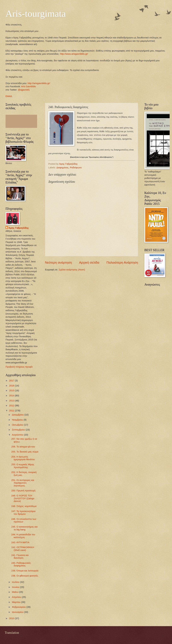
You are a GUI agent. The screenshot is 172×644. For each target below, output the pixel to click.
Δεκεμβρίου (18, 415)
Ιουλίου (16, 582)
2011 (12, 411)
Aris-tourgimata (36, 14)
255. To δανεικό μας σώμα (25, 452)
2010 (12, 618)
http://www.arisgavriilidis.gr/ (74, 54)
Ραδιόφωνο (76, 168)
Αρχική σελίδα (89, 262)
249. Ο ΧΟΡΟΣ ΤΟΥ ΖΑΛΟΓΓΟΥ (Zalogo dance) (23, 498)
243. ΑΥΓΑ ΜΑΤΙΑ (20, 542)
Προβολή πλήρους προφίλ (19, 367)
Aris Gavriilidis (28, 86)
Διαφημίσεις (63, 168)
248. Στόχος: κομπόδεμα (24, 506)
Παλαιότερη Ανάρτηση (122, 262)
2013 (12, 401)
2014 (12, 396)
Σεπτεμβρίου (19, 430)
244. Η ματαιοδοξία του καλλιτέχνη (23, 536)
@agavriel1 (24, 90)
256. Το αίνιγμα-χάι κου (23, 447)
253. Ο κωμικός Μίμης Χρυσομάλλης (23, 466)
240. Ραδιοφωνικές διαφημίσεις (21, 564)
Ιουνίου (16, 587)
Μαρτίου (16, 602)
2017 (12, 381)
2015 (12, 391)
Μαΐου (15, 592)
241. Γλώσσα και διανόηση (20, 557)
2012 (12, 406)
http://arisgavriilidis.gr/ (39, 83)
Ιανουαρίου (18, 612)
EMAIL (9, 96)
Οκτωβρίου (18, 425)
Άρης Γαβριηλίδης (19, 228)
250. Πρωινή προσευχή (23, 491)
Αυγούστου (18, 435)
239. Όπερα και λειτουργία (25, 571)
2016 (12, 386)
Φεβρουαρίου (19, 607)
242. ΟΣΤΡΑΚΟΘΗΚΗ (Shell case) (23, 549)
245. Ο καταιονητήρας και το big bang (24, 528)
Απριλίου (17, 597)
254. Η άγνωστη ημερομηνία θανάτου (23, 458)
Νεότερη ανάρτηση (58, 262)
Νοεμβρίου (18, 420)
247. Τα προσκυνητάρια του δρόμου (23, 513)
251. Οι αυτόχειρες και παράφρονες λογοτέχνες (23, 483)
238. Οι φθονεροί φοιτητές (25, 576)
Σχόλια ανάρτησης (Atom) (72, 270)
